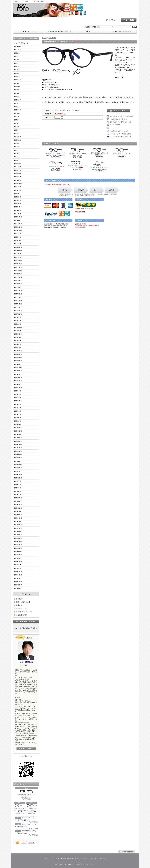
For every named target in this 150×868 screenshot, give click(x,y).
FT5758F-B (18, 281)
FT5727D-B (18, 267)
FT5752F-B (18, 277)
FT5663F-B (18, 230)
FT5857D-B (18, 367)
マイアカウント (114, 20)
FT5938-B (18, 485)
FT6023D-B (18, 562)
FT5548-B (18, 180)
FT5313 (17, 73)
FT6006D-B (18, 525)
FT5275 (17, 60)
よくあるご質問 (21, 615)
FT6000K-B (18, 515)
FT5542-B (18, 177)
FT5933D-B (18, 478)
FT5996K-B (18, 501)
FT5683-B (18, 244)
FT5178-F (17, 50)
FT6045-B (18, 568)
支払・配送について (60, 32)
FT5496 (17, 147)
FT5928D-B (18, 461)
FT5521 (17, 157)
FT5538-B (18, 173)
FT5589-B (18, 204)
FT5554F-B (18, 183)
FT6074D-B (18, 588)
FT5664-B (18, 234)
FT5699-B (18, 254)
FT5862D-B (18, 384)
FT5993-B (18, 495)
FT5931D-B (18, 471)
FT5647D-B (18, 224)
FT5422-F (17, 107)
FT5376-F (17, 86)
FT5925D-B (18, 451)
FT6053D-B (18, 572)
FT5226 (17, 53)
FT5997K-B (18, 505)
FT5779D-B (18, 294)
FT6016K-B (18, 545)
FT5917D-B (18, 428)
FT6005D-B (18, 521)
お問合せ (121, 32)
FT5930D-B (18, 468)
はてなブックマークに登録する (120, 137)
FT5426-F (17, 110)
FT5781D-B (18, 297)
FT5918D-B (18, 431)
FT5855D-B (18, 361)
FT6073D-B (18, 585)
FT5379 (17, 90)
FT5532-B (18, 167)
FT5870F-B (18, 401)
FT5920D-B (18, 438)
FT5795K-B (18, 314)
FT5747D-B (18, 274)
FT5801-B (18, 317)
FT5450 (17, 117)
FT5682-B (18, 240)
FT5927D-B (18, 458)
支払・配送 (55, 858)
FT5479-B (18, 140)
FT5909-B (18, 424)
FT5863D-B (18, 388)
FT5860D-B (18, 378)
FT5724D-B (18, 264)
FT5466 (17, 127)
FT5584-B (18, 200)
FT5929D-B (18, 464)
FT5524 (17, 160)
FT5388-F (17, 93)
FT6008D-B (18, 531)
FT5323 (17, 77)
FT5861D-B (18, 381)
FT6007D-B (18, 528)
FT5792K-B (18, 311)
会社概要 (19, 599)
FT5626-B (18, 210)
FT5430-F (17, 113)
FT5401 (17, 103)
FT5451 (17, 120)
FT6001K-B (18, 518)
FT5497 (17, 150)
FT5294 (17, 63)
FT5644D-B (18, 217)
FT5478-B (18, 137)
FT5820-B (18, 331)
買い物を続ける (115, 125)
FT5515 (17, 153)
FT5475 (17, 133)
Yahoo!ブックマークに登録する (120, 134)
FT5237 (17, 56)
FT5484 (17, 143)
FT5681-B (18, 237)
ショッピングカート (129, 20)
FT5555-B (18, 187)
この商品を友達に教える (118, 119)
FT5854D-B (18, 357)
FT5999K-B (18, 511)
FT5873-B (18, 408)
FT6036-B (18, 565)
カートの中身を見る (26, 622)
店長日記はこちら (26, 748)
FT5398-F (17, 97)
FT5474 (17, 130)
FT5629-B (18, 214)
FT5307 (17, 70)
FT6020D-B (18, 551)
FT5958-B (18, 491)
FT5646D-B (18, 220)
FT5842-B (18, 348)
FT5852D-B (18, 351)
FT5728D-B (18, 270)
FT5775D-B (18, 284)
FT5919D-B (18, 434)
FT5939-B (18, 488)
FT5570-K (18, 194)
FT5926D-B (18, 454)
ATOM (32, 842)
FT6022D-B (18, 558)
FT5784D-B (18, 304)
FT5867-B (18, 394)
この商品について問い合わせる (120, 122)
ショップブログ (90, 32)
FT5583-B (18, 197)
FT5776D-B (18, 287)
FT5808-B (18, 324)
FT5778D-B (18, 291)
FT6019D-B (18, 548)
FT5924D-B (18, 448)
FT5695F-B (18, 247)
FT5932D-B (18, 475)
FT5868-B (18, 398)
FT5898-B (18, 421)
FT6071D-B (18, 578)
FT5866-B (18, 391)
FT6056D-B (18, 575)
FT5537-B (18, 170)
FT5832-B (18, 337)
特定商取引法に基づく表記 (70, 858)
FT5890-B (18, 418)
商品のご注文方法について (25, 612)
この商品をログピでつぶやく (120, 131)
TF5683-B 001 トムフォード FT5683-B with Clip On (100, 165)
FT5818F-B (18, 327)
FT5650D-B (18, 227)
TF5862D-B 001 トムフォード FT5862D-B (20, 808)
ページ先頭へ (126, 851)
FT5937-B (18, 481)
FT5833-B (18, 341)
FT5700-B (18, 257)
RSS (24, 842)
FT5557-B (18, 190)
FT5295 (17, 67)
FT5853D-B (18, 354)
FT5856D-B (18, 364)
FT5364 (17, 83)
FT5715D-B (18, 261)
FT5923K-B (18, 445)
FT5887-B (18, 414)
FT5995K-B (18, 498)
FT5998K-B (18, 508)
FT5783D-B (18, 301)
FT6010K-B (18, 535)
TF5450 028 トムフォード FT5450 (26, 826)
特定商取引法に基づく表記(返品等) (122, 116)
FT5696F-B (18, 250)
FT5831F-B (18, 334)
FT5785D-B (18, 307)
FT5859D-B (18, 374)
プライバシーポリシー (90, 858)
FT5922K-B (18, 441)
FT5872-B (18, 404)
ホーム (29, 32)
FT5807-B (18, 321)
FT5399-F (17, 100)
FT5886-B (18, 411)
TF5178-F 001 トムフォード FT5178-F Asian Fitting (32, 808)
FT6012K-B (18, 538)
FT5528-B (18, 164)
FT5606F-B (18, 207)
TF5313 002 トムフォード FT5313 (100, 152)
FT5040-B (18, 46)
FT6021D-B (18, 555)
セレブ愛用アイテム (21, 43)
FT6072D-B (18, 582)
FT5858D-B (18, 371)
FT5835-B (18, 344)
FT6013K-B (18, 541)
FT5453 (17, 123)
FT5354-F (17, 80)
